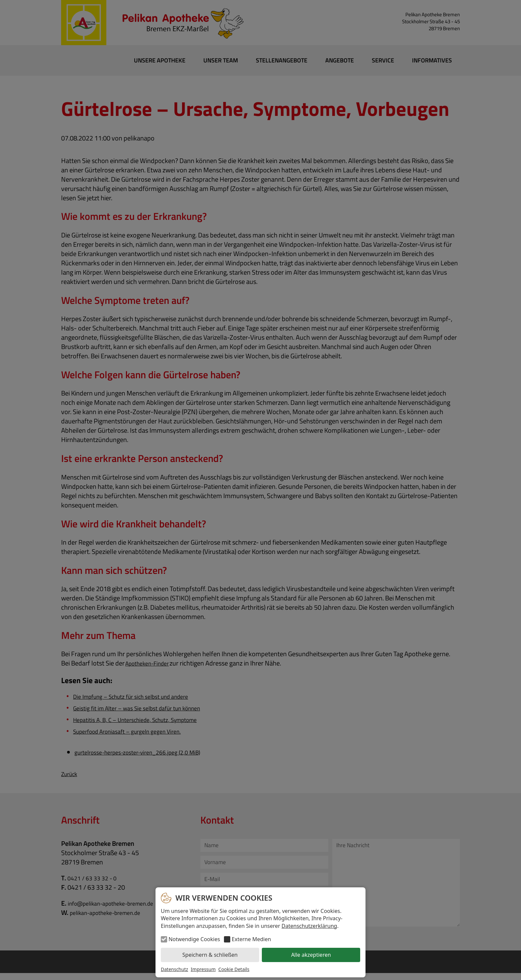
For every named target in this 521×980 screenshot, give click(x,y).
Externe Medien (251, 939)
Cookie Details (234, 969)
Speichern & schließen (210, 955)
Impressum (203, 969)
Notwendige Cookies (194, 939)
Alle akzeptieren (311, 955)
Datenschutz (174, 969)
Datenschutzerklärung (309, 926)
